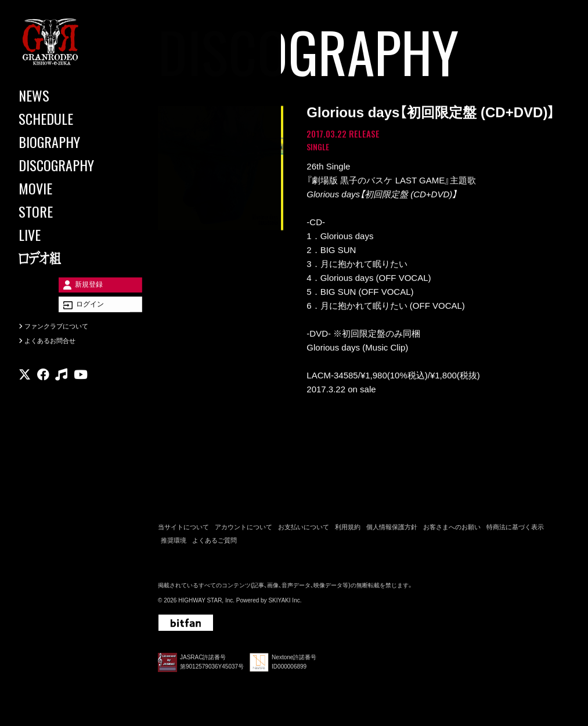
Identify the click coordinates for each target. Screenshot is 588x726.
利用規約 (348, 530)
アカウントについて (244, 530)
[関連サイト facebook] (43, 391)
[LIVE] (70, 234)
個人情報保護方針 (392, 530)
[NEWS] (70, 95)
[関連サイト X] (25, 391)
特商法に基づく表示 (515, 530)
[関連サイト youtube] (81, 391)
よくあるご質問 (214, 543)
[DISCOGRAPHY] (70, 165)
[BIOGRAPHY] (70, 142)
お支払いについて (304, 530)
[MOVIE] (70, 188)
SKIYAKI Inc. (285, 603)
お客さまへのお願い (452, 530)
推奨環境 (174, 543)
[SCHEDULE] (70, 118)
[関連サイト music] (61, 391)
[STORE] (70, 211)
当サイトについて (183, 530)
